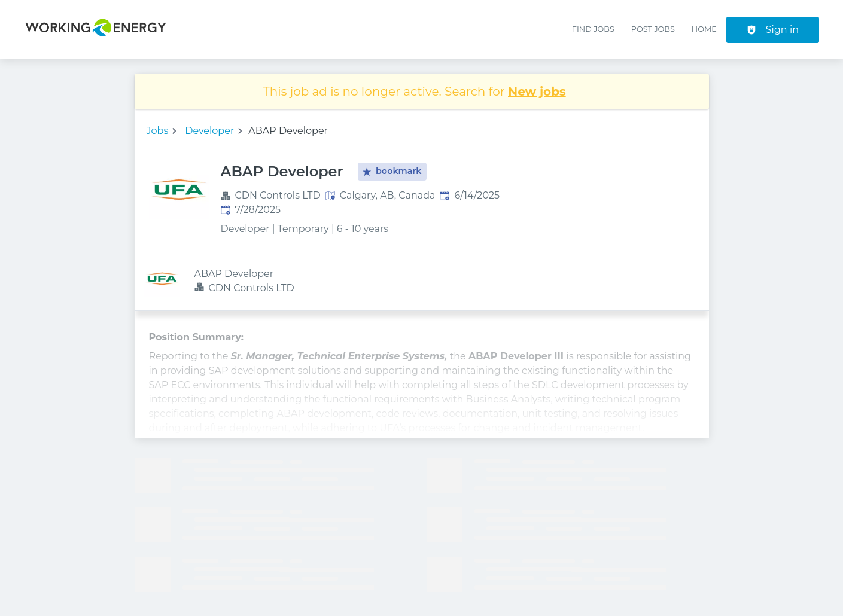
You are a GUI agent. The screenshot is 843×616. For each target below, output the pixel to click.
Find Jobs (593, 29)
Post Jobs (653, 29)
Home (704, 29)
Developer (209, 131)
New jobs (537, 92)
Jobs (158, 131)
